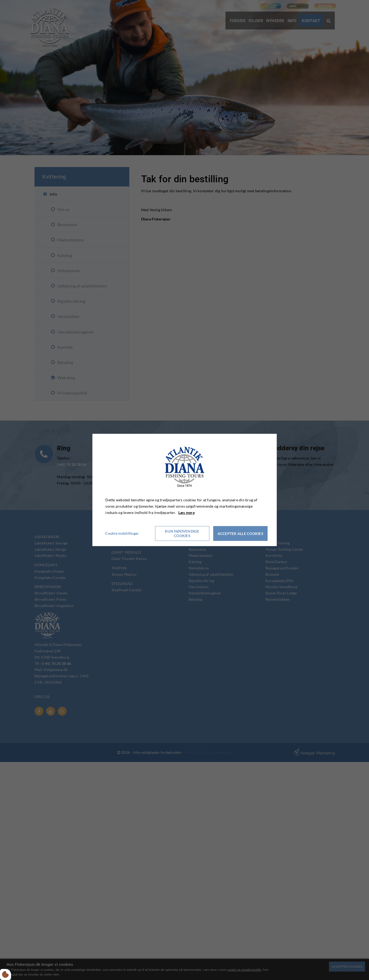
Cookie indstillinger (122, 534)
